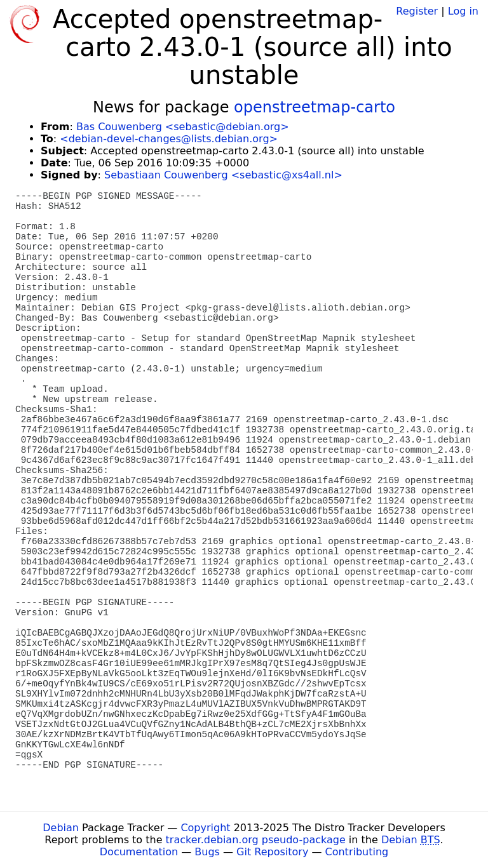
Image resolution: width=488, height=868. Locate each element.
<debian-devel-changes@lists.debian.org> (169, 139)
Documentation (139, 852)
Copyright (205, 828)
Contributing (357, 852)
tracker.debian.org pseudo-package (256, 840)
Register (417, 11)
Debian (61, 828)
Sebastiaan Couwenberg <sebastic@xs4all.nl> (223, 175)
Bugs (207, 852)
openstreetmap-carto (315, 107)
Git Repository (272, 852)
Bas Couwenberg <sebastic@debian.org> (183, 127)
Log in (463, 11)
